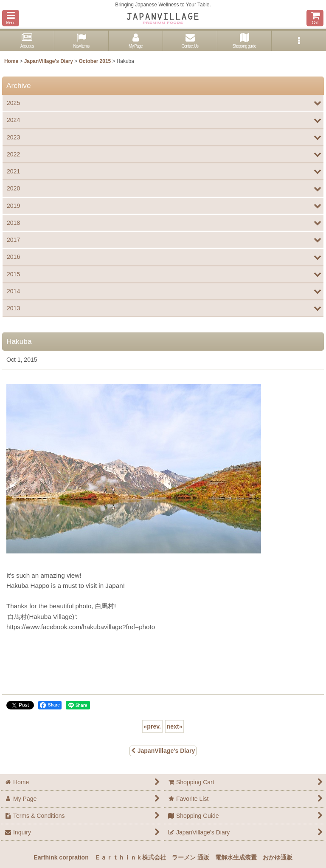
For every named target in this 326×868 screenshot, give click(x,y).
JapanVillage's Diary (163, 751)
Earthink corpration (61, 857)
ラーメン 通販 (191, 857)
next (175, 726)
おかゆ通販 (278, 857)
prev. (152, 726)
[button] (11, 18)
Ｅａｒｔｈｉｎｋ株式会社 (130, 857)
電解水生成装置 (236, 857)
